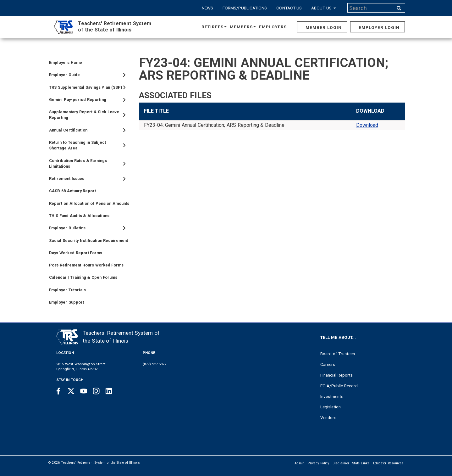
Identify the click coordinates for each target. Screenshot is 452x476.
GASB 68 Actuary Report (72, 191)
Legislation (331, 407)
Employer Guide (64, 75)
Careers (328, 364)
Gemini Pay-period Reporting (78, 100)
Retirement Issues (67, 179)
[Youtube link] (84, 391)
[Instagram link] (96, 391)
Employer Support (66, 302)
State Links (361, 463)
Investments (332, 396)
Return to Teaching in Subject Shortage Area (77, 145)
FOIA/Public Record (339, 386)
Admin (300, 463)
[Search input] (371, 8)
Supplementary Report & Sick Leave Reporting (84, 115)
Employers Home (66, 62)
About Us (324, 8)
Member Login (324, 27)
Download (367, 125)
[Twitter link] (71, 391)
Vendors (328, 417)
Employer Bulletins (67, 228)
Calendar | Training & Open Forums (83, 277)
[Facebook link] (58, 391)
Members (243, 27)
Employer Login (379, 27)
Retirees (214, 27)
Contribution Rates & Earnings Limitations (78, 163)
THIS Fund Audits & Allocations (79, 216)
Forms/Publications (245, 8)
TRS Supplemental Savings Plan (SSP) (86, 87)
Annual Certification (68, 130)
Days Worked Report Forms (76, 253)
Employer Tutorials (67, 290)
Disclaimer (341, 463)
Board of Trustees (338, 354)
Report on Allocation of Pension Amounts (89, 203)
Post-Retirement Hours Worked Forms (86, 265)
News (207, 8)
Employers (273, 27)
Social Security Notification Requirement (88, 241)
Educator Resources (388, 463)
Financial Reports (336, 375)
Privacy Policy (318, 463)
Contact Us (289, 8)
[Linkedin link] (109, 391)
